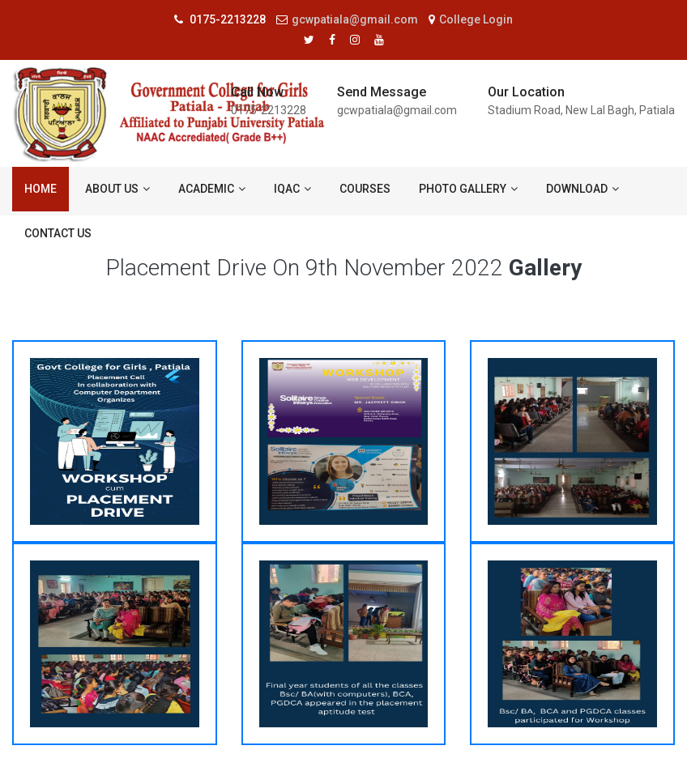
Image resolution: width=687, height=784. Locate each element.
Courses (365, 189)
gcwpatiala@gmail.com (347, 19)
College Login (471, 19)
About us (117, 189)
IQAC (292, 189)
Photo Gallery (468, 189)
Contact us (58, 233)
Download (582, 189)
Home (41, 189)
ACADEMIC (212, 189)
